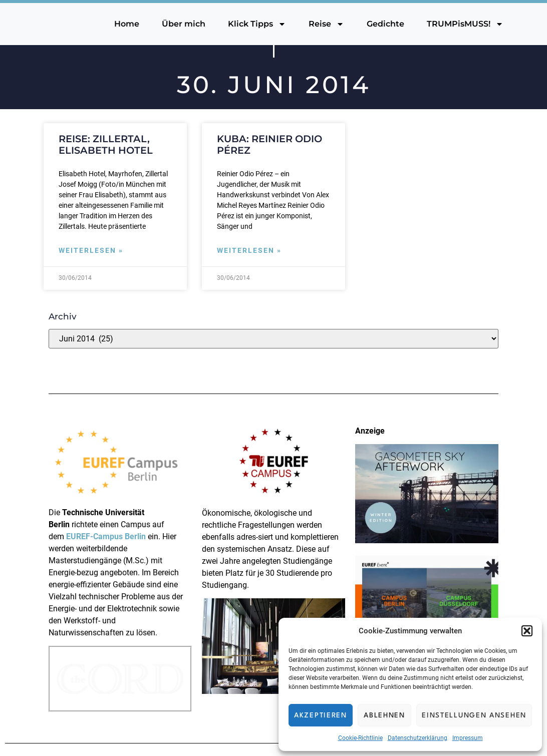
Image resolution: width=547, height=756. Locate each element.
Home (127, 24)
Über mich (184, 24)
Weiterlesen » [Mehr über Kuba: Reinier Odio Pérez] (249, 251)
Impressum (468, 738)
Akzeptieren (321, 715)
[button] (527, 631)
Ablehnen (384, 715)
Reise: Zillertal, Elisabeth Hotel (106, 144)
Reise (326, 24)
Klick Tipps (257, 24)
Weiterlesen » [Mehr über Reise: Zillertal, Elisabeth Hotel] (91, 251)
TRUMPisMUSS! (465, 24)
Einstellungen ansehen (474, 715)
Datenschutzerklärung (418, 738)
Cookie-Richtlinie (360, 738)
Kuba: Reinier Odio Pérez (269, 144)
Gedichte (385, 24)
